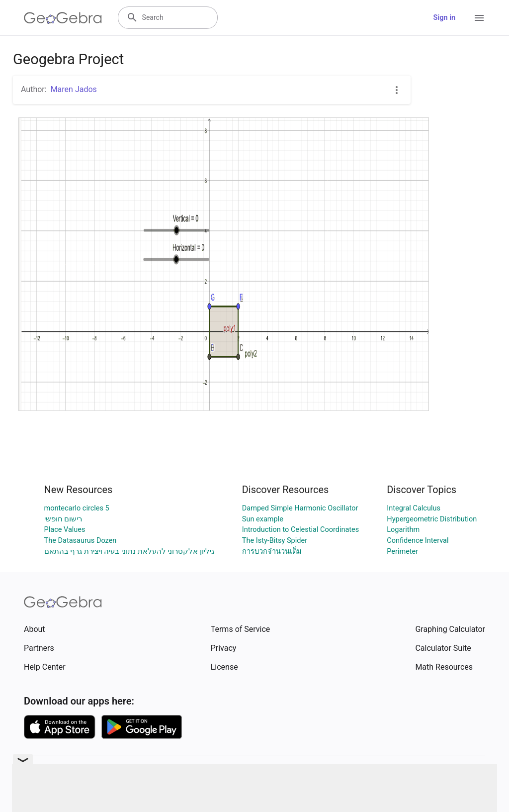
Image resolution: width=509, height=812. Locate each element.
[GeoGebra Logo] (63, 18)
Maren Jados (74, 89)
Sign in (444, 18)
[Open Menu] (479, 18)
